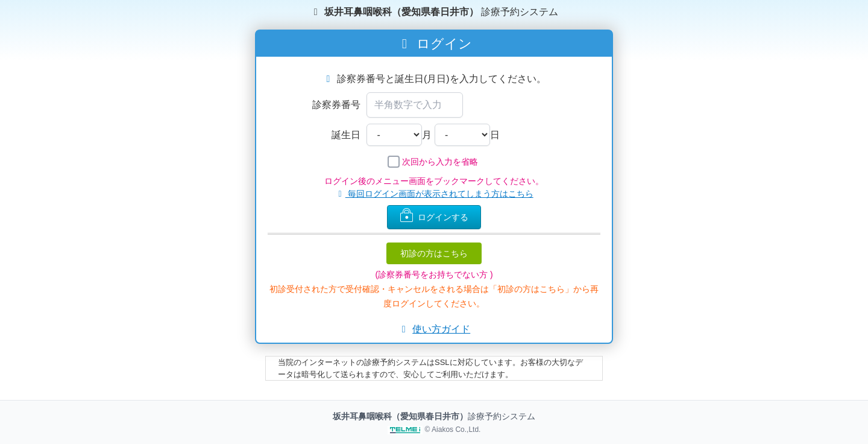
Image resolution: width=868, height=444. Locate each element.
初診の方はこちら (434, 253)
